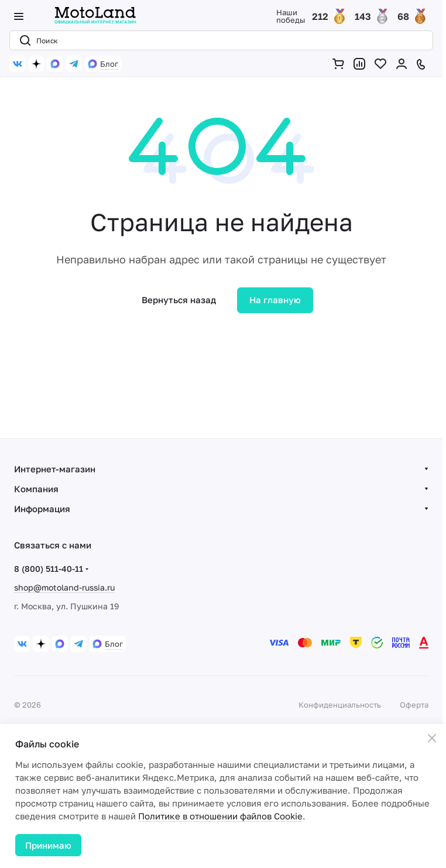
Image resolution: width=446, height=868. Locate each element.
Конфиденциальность (340, 705)
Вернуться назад (179, 300)
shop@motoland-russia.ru (64, 587)
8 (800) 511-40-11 (49, 569)
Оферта (414, 705)
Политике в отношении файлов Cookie (220, 816)
